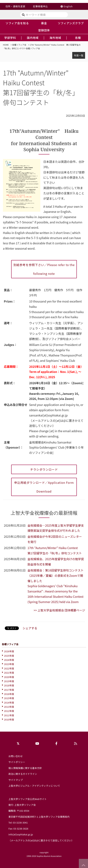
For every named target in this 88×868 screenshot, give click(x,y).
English (68, 6)
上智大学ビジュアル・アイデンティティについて (34, 786)
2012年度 (9, 711)
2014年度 (9, 703)
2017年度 (9, 690)
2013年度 (9, 707)
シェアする (30, 628)
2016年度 (9, 694)
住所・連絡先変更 (15, 6)
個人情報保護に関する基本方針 (25, 768)
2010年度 (9, 719)
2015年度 (9, 698)
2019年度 (9, 681)
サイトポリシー (17, 762)
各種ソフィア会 (19, 45)
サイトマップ (16, 780)
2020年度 (9, 677)
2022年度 (9, 668)
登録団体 (44, 30)
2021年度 (9, 673)
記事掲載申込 (40, 6)
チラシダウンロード (44, 469)
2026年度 (9, 651)
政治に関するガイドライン (23, 774)
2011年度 (9, 715)
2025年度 (9, 656)
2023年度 (9, 664)
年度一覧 (79, 55)
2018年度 (9, 685)
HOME (6, 45)
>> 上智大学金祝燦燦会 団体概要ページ (59, 610)
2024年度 (9, 660)
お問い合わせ (16, 756)
